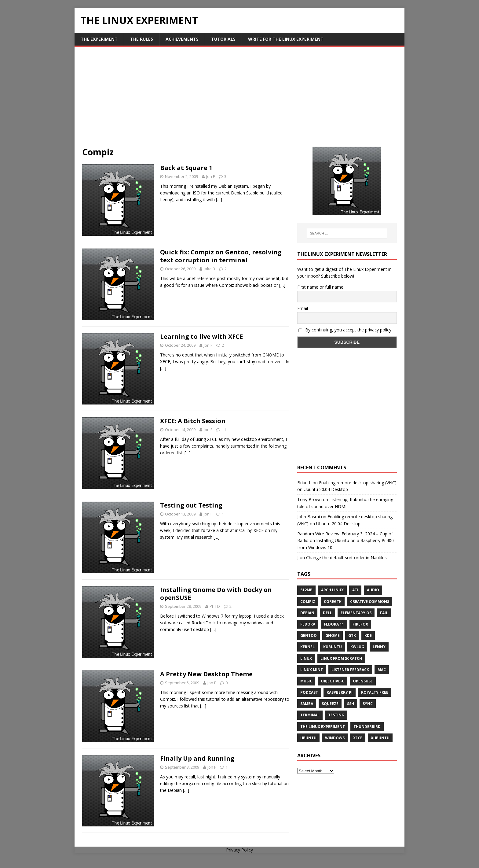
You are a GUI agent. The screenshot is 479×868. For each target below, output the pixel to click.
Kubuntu (333, 647)
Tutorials (223, 39)
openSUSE (363, 681)
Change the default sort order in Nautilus (346, 558)
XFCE (358, 738)
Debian (307, 613)
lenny (379, 647)
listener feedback (350, 670)
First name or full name (320, 287)
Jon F (210, 176)
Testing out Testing (191, 505)
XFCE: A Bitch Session (193, 421)
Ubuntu (308, 738)
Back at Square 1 (186, 168)
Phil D (215, 606)
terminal (310, 715)
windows (335, 738)
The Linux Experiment (323, 727)
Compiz (308, 602)
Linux (306, 658)
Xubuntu (380, 738)
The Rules (142, 39)
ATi (355, 590)
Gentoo (309, 635)
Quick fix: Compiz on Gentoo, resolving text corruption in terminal (221, 256)
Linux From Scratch (341, 658)
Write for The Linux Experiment (286, 39)
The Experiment (99, 39)
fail (384, 613)
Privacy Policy (239, 850)
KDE (368, 635)
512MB (306, 590)
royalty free (375, 692)
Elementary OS (356, 613)
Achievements (182, 39)
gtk (352, 635)
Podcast (309, 692)
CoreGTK (333, 602)
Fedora (308, 624)
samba (307, 704)
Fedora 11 (334, 624)
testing (336, 715)
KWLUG (357, 647)
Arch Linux (332, 590)
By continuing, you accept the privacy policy (345, 330)
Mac (382, 670)
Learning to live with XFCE (201, 336)
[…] (219, 199)
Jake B (209, 269)
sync (368, 704)
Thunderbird (367, 727)
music (306, 681)
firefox (360, 624)
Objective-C (333, 681)
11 (224, 430)
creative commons (370, 602)
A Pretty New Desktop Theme (206, 674)
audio (373, 590)
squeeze (330, 704)
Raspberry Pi (340, 692)
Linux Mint (312, 670)
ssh (351, 704)
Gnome (333, 635)
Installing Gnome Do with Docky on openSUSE (216, 594)
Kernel (307, 647)
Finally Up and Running (197, 758)
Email (303, 308)
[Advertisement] (239, 101)
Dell (327, 613)
